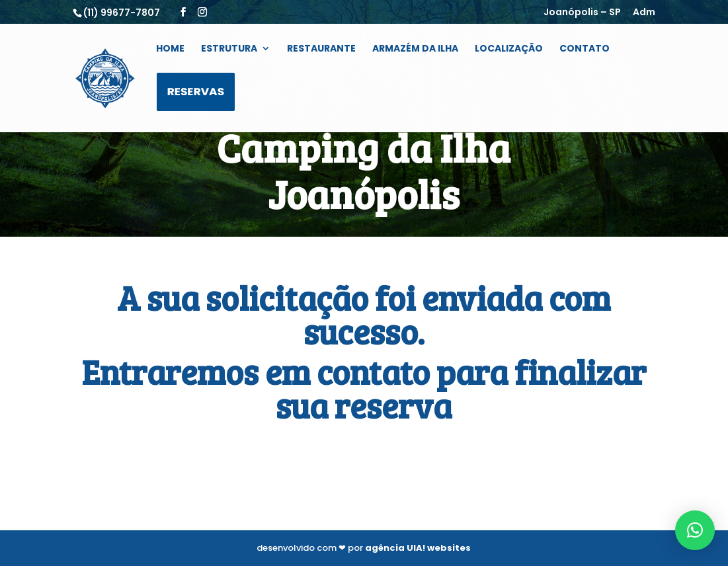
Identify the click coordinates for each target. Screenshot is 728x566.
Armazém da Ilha (415, 49)
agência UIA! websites (418, 548)
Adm (644, 13)
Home (170, 49)
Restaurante (321, 49)
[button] (695, 530)
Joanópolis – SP (582, 13)
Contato (585, 49)
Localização (509, 49)
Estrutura (229, 49)
